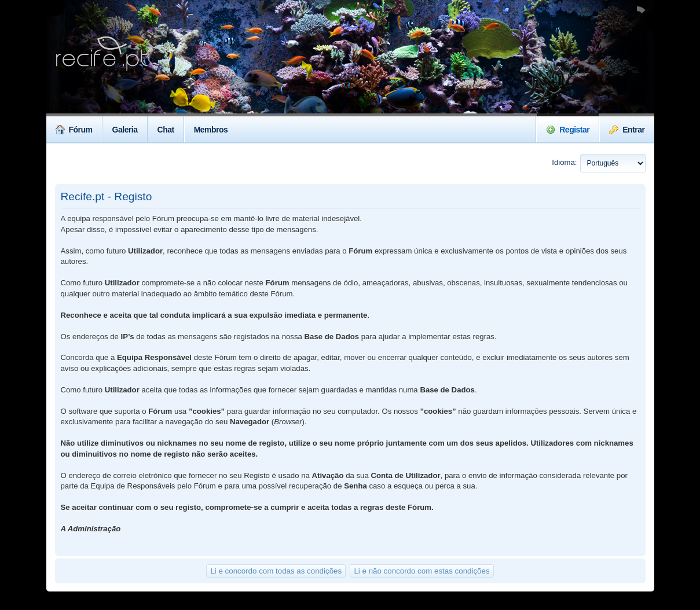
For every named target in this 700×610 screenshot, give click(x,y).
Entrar (627, 130)
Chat (166, 130)
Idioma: (564, 162)
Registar (568, 130)
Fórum (74, 130)
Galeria (125, 130)
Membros (211, 130)
